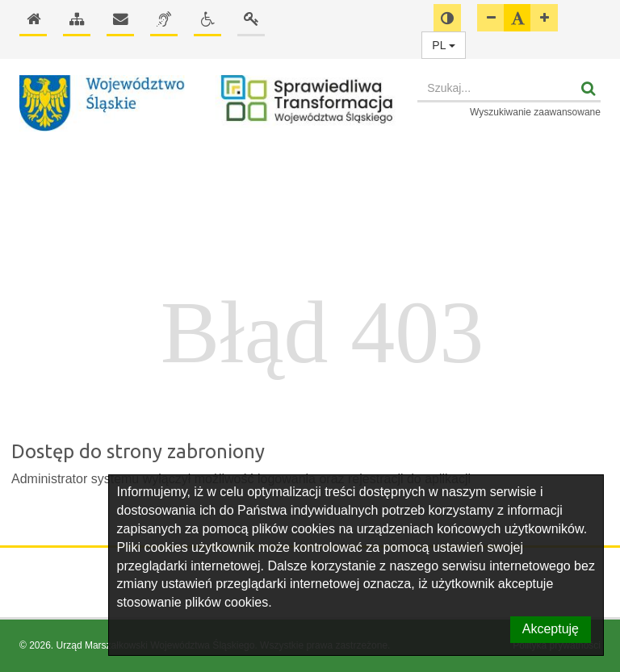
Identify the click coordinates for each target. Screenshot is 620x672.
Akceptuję (551, 629)
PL (444, 45)
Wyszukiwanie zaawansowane (535, 112)
